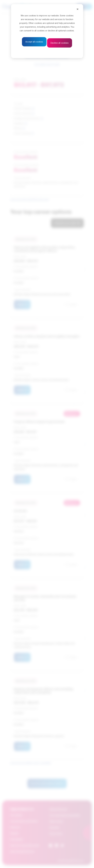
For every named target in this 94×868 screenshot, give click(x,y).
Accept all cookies (34, 42)
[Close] (78, 9)
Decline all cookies (60, 43)
